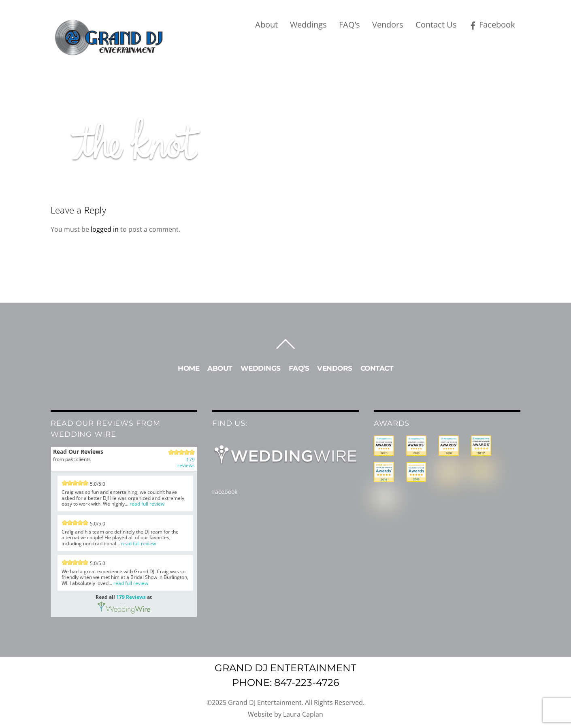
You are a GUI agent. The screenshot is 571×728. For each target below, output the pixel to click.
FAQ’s (349, 25)
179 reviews (186, 463)
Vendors (388, 25)
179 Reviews (131, 597)
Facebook (492, 25)
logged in (105, 229)
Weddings (308, 25)
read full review (147, 504)
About (266, 25)
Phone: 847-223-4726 (286, 682)
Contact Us (436, 25)
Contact (377, 368)
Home (189, 368)
